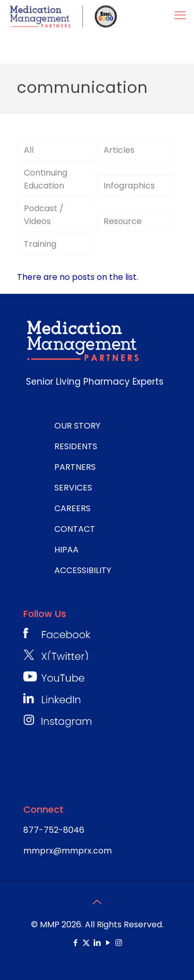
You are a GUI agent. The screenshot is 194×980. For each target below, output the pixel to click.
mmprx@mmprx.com (68, 851)
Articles (119, 150)
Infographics (129, 186)
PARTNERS (75, 467)
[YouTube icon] (108, 943)
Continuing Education (46, 179)
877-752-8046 (54, 830)
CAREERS (72, 508)
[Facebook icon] (75, 943)
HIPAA (66, 550)
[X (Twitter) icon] (86, 943)
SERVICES (73, 488)
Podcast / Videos (44, 215)
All (29, 150)
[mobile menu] (180, 15)
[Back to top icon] (97, 902)
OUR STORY (77, 426)
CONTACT (75, 529)
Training (40, 244)
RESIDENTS (76, 446)
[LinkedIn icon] (97, 943)
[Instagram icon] (119, 943)
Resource (123, 221)
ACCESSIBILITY (83, 570)
